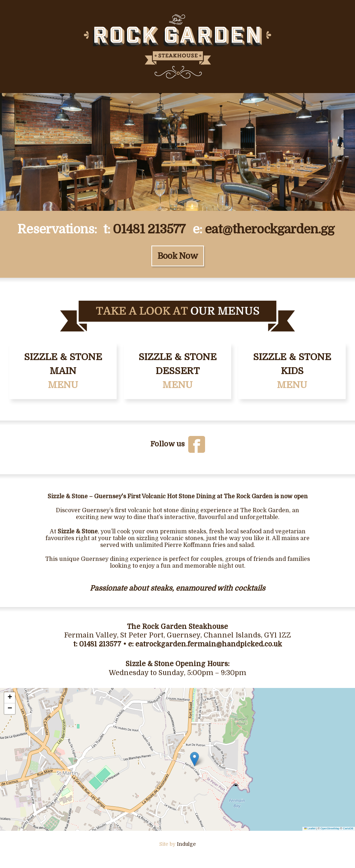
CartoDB (348, 828)
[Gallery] (177, 152)
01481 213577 (149, 229)
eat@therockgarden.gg (269, 229)
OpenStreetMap (330, 828)
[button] (194, 759)
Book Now (178, 256)
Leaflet (310, 828)
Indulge (186, 844)
